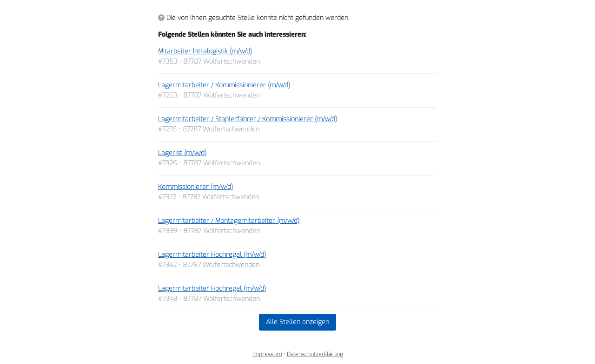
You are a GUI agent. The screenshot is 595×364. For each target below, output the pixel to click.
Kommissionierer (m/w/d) (195, 187)
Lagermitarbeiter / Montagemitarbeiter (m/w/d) (229, 221)
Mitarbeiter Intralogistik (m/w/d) (205, 51)
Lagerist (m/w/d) (182, 153)
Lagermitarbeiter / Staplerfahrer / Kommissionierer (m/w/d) (248, 119)
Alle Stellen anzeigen (297, 322)
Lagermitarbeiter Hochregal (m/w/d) (212, 255)
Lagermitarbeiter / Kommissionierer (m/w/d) (224, 85)
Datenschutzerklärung (315, 354)
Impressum (267, 354)
